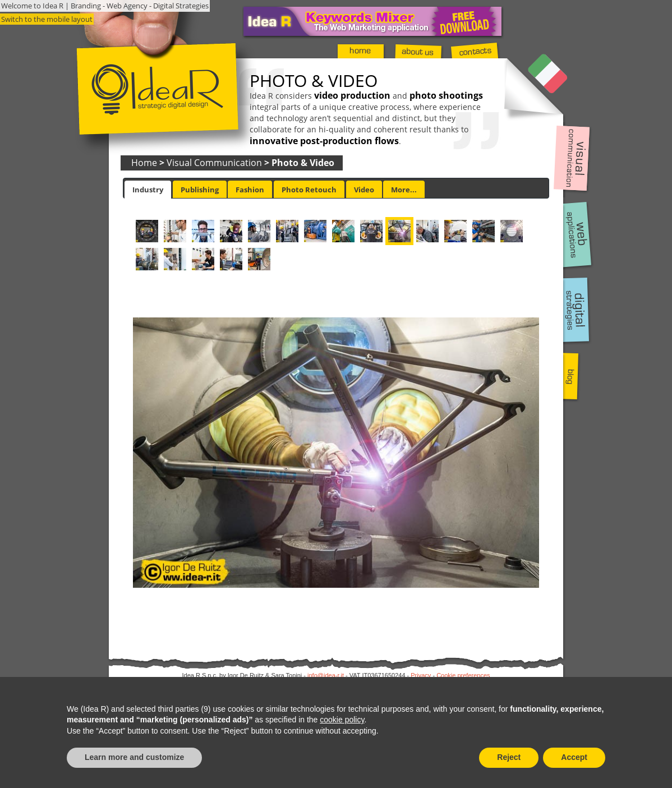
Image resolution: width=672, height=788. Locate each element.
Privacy (421, 675)
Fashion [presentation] (250, 190)
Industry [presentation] (148, 190)
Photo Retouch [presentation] (309, 190)
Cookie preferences (463, 675)
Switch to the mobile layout (47, 19)
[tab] (148, 190)
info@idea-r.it (326, 675)
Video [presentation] (364, 190)
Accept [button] (574, 757)
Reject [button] (509, 757)
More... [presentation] (404, 190)
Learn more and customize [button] (134, 757)
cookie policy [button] (342, 720)
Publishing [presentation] (200, 190)
